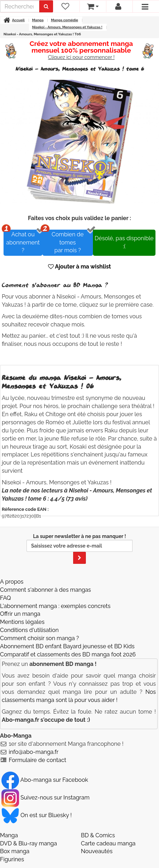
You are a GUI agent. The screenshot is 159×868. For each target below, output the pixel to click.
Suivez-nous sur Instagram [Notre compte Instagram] (45, 798)
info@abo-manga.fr (34, 752)
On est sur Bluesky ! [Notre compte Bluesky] (37, 815)
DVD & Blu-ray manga (28, 843)
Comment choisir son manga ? (39, 638)
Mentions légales (22, 622)
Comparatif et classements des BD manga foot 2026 (68, 654)
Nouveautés (97, 851)
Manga (9, 835)
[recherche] (20, 6)
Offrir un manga (20, 614)
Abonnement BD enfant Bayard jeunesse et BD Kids (67, 646)
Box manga (15, 851)
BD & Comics (98, 835)
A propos (12, 582)
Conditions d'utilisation (29, 630)
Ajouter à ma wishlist (79, 267)
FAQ (5, 598)
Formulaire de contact (38, 760)
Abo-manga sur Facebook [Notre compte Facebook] (45, 780)
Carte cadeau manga (108, 843)
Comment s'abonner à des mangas (45, 590)
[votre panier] (93, 6)
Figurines (12, 859)
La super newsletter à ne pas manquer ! (79, 549)
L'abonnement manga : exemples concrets (55, 606)
